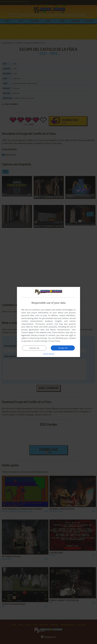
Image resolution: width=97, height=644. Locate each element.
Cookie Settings (41, 341)
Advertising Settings (38, 338)
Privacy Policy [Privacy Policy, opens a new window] (54, 341)
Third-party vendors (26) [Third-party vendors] (46, 324)
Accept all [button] (63, 348)
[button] (48, 354)
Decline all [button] (34, 348)
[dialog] (48, 322)
